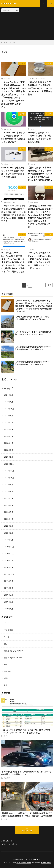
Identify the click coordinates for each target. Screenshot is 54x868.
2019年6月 (9, 602)
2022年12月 (9, 464)
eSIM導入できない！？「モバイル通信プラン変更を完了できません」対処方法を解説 (39, 137)
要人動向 (8, 671)
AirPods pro (8, 129)
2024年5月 (9, 402)
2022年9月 (9, 484)
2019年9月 (9, 581)
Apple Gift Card (9, 202)
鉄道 (6, 685)
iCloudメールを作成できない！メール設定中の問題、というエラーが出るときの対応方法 (13, 172)
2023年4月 (9, 443)
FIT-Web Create (24, 863)
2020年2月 (9, 567)
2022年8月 (9, 491)
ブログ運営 (8, 630)
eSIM (32, 129)
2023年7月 (9, 422)
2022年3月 (9, 526)
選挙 (6, 678)
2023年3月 (9, 450)
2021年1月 (9, 540)
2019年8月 (9, 588)
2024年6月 (9, 395)
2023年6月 (9, 429)
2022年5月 (9, 512)
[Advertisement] (36, 23)
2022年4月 (9, 519)
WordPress (46, 863)
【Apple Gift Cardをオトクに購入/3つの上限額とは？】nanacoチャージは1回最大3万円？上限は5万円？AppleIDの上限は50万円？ (14, 213)
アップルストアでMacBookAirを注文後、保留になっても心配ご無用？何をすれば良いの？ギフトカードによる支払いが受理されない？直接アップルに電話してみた (13, 262)
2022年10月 (9, 478)
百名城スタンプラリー (13, 658)
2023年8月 (9, 415)
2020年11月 (9, 553)
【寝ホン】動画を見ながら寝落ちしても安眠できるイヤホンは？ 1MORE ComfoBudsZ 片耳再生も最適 (40, 88)
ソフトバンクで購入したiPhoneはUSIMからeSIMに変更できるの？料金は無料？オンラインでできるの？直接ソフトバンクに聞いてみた (40, 261)
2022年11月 (9, 471)
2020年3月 (9, 560)
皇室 (6, 665)
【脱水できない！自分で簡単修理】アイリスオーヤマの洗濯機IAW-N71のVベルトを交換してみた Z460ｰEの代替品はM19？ (40, 174)
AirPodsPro (34, 202)
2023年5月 (9, 436)
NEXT (49, 285)
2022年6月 (9, 505)
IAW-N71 (33, 164)
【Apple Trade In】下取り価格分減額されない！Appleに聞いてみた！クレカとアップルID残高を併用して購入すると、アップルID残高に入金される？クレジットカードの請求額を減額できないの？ (14, 94)
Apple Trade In (9, 79)
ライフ (22, 63)
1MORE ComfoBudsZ (38, 79)
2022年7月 (9, 498)
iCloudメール (8, 164)
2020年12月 (9, 547)
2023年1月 (9, 457)
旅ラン (7, 644)
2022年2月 (9, 533)
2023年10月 (9, 409)
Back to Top (27, 831)
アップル (7, 250)
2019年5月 (9, 609)
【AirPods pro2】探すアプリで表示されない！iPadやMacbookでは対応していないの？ (13, 137)
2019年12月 (9, 574)
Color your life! (34, 859)
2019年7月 (9, 595)
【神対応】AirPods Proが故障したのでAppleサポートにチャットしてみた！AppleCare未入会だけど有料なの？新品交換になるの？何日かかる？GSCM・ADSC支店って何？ (40, 216)
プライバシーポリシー (10, 844)
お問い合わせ (7, 841)
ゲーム (7, 623)
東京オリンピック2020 (13, 651)
